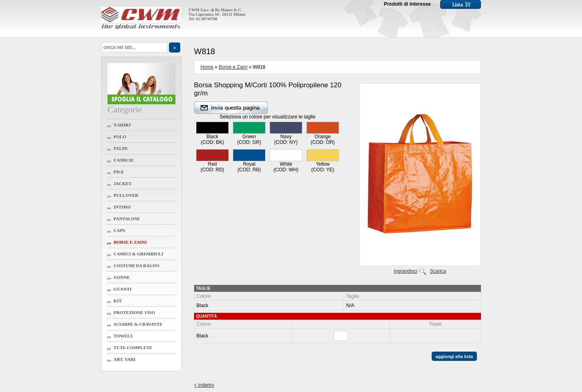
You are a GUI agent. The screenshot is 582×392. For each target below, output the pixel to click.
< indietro (204, 385)
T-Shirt (122, 125)
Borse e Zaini (130, 242)
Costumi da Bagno (137, 266)
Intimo (122, 207)
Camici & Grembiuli (138, 254)
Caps (119, 230)
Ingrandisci (405, 271)
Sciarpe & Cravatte (138, 324)
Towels (123, 336)
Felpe (121, 148)
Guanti (122, 289)
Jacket (123, 183)
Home (207, 67)
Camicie (124, 160)
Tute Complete (133, 348)
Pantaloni (127, 219)
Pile (119, 172)
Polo (120, 137)
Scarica (438, 271)
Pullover (126, 195)
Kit (118, 301)
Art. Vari (124, 359)
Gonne (122, 277)
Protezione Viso (134, 312)
